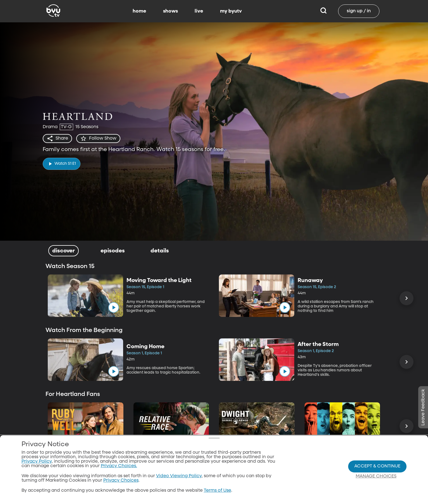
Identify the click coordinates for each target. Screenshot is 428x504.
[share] (57, 138)
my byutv (231, 11)
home (139, 11)
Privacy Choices (121, 482)
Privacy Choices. (119, 467)
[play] (62, 164)
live (199, 11)
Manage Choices (376, 477)
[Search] (323, 11)
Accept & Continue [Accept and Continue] (377, 467)
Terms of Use (217, 492)
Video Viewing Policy (179, 477)
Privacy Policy (37, 463)
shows (170, 11)
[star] (98, 138)
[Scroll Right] (407, 298)
